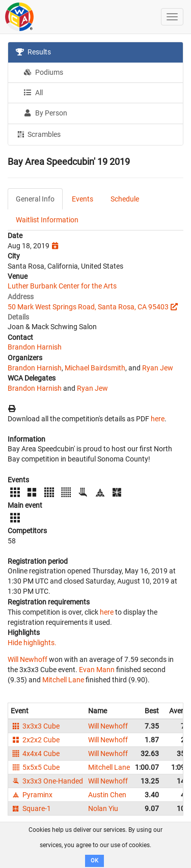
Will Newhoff (28, 659)
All (33, 93)
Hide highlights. (32, 643)
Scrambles (38, 134)
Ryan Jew (158, 368)
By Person (45, 113)
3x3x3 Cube (35, 726)
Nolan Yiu (103, 808)
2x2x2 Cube (35, 740)
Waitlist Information (47, 220)
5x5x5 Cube (35, 767)
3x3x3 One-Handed (47, 781)
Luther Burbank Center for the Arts (62, 286)
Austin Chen (107, 795)
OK (94, 861)
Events (83, 199)
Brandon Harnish (35, 347)
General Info (35, 199)
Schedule (125, 199)
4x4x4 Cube (35, 754)
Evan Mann (97, 670)
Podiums (43, 72)
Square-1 (31, 808)
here (158, 419)
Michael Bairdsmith (95, 368)
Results (33, 52)
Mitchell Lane (63, 680)
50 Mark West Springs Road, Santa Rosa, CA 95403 (88, 307)
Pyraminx (32, 795)
